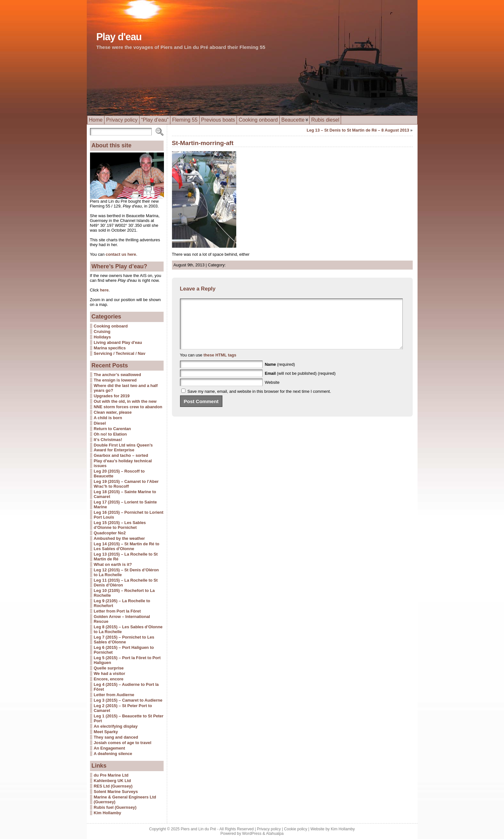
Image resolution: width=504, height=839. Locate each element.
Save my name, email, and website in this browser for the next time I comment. (259, 401)
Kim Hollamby (108, 813)
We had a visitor (110, 673)
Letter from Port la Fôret (117, 611)
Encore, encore (109, 679)
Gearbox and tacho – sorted (121, 455)
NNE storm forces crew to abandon (128, 407)
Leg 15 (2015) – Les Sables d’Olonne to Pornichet (120, 525)
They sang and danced (116, 737)
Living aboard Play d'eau (118, 342)
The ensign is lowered (115, 380)
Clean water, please (113, 412)
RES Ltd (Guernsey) (113, 786)
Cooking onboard (111, 326)
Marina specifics (110, 348)
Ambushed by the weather (119, 538)
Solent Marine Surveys (116, 792)
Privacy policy (269, 829)
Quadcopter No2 (110, 533)
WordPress (252, 834)
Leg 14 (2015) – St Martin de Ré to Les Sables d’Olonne (127, 546)
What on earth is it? (113, 564)
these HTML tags (220, 365)
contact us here (121, 254)
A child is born (108, 418)
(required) (280, 374)
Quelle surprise (109, 668)
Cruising (102, 332)
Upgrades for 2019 (112, 396)
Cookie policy (295, 829)
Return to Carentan (113, 429)
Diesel (100, 423)
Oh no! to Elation (110, 434)
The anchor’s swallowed (117, 375)
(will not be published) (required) (300, 383)
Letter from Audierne (114, 695)
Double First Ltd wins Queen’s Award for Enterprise (123, 447)
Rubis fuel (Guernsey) (115, 807)
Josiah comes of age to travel (123, 743)
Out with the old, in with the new (125, 401)
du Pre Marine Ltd (111, 775)
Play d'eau (119, 37)
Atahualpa (275, 834)
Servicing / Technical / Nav (120, 353)
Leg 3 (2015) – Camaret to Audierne (128, 700)
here (104, 290)
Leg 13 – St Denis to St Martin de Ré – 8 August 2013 (358, 130)
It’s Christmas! (108, 440)
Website (272, 392)
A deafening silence (113, 754)
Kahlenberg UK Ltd (113, 781)
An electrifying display (116, 726)
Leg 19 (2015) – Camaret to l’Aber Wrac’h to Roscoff (126, 484)
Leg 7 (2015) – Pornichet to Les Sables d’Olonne (124, 640)
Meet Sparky (106, 732)
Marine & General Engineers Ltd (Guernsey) (125, 799)
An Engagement (109, 748)
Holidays (102, 337)
